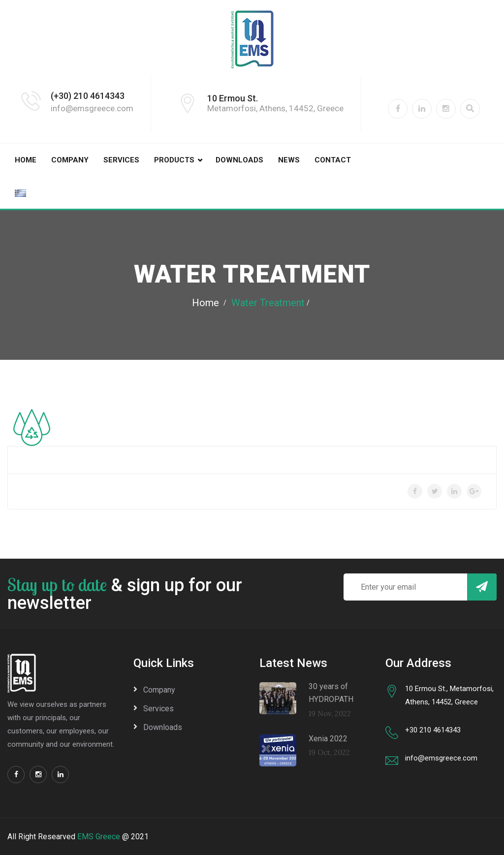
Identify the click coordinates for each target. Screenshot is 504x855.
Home (26, 160)
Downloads (239, 160)
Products (174, 160)
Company (70, 160)
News (289, 160)
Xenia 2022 (328, 739)
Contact (333, 160)
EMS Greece (99, 837)
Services (121, 160)
